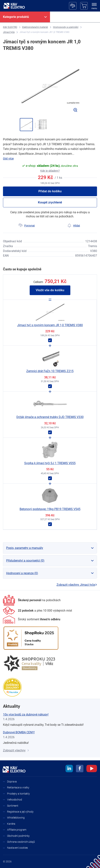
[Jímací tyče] (9, 32)
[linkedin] (69, 769)
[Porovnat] (26, 226)
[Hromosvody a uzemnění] (66, 27)
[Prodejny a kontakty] (37, 611)
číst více (8, 159)
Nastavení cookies (17, 848)
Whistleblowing (16, 818)
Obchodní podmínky (18, 836)
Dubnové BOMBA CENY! (19, 732)
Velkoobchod (15, 800)
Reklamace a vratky (18, 787)
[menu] (94, 7)
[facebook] (80, 769)
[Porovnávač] (73, 6)
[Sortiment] (32, 620)
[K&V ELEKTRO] (14, 6)
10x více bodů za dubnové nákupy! (26, 715)
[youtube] (92, 769)
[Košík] (84, 6)
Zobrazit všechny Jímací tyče (77, 585)
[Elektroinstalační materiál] (35, 27)
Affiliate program (17, 830)
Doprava (12, 782)
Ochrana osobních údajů (21, 842)
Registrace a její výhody (20, 812)
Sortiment (13, 806)
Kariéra (11, 824)
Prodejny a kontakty (18, 794)
